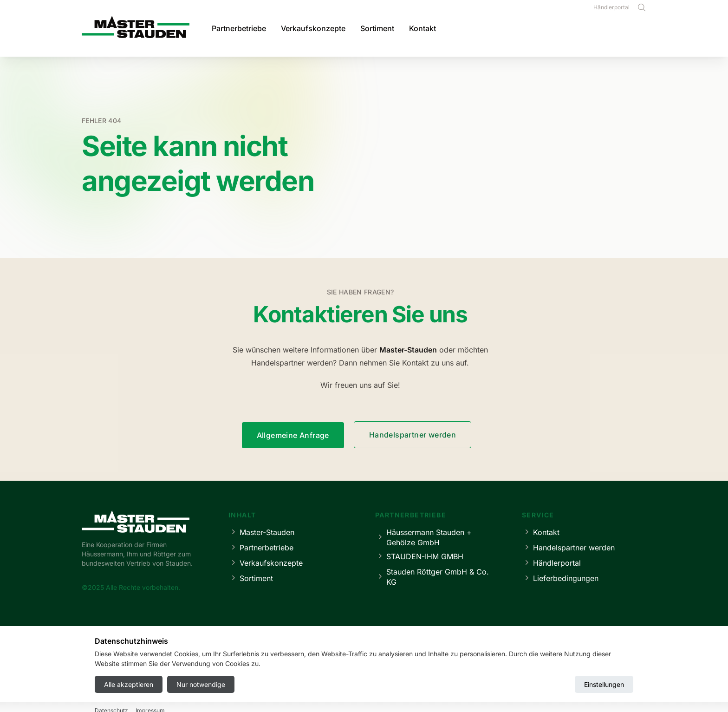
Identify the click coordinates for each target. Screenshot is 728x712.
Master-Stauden (261, 532)
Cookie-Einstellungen (411, 677)
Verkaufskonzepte (313, 28)
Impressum (302, 677)
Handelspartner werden (413, 435)
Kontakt (422, 28)
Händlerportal (611, 7)
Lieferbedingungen (560, 578)
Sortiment (377, 28)
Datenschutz (349, 677)
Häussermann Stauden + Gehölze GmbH (423, 537)
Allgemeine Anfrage (293, 435)
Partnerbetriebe (239, 28)
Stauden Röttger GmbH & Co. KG (432, 577)
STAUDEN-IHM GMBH (419, 556)
